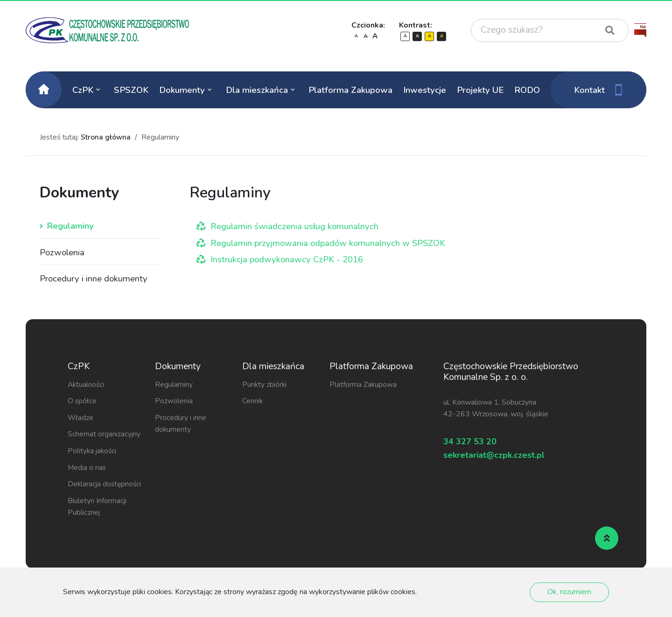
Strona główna (106, 137)
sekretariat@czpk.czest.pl (505, 461)
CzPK (83, 90)
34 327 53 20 (475, 445)
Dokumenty (182, 90)
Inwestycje (425, 90)
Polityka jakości (93, 453)
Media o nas (87, 469)
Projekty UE (480, 90)
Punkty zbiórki (265, 386)
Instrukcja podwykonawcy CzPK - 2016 (289, 259)
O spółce (82, 403)
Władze (81, 419)
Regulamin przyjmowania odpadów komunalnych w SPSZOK (331, 243)
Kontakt (598, 90)
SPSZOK (131, 90)
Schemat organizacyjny (104, 436)
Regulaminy (70, 226)
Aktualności (87, 386)
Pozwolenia (63, 253)
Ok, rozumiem (569, 592)
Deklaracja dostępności (105, 486)
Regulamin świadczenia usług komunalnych (295, 226)
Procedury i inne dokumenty (94, 280)
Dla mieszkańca (257, 90)
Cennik (253, 403)
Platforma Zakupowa (350, 90)
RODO (527, 90)
